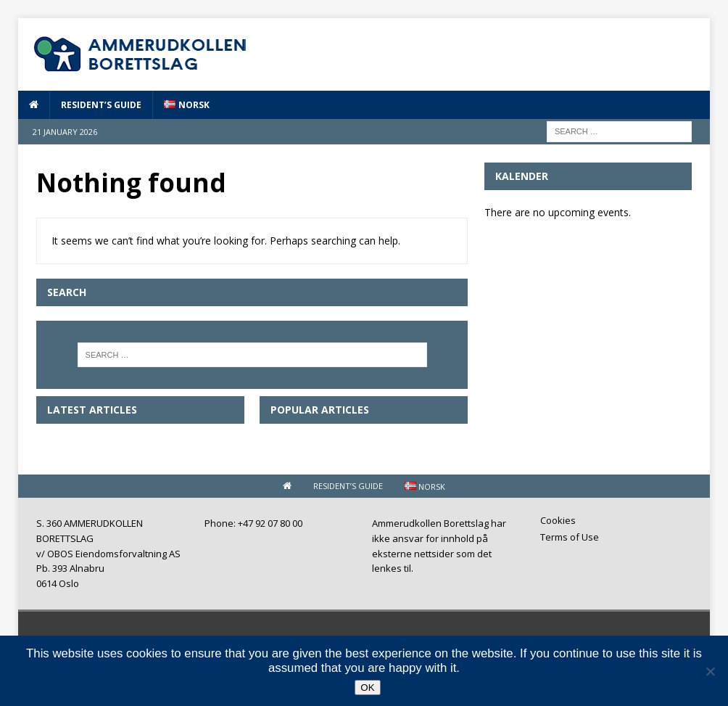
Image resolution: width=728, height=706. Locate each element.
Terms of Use (570, 537)
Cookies (558, 521)
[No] (710, 671)
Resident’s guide (101, 105)
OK (367, 687)
